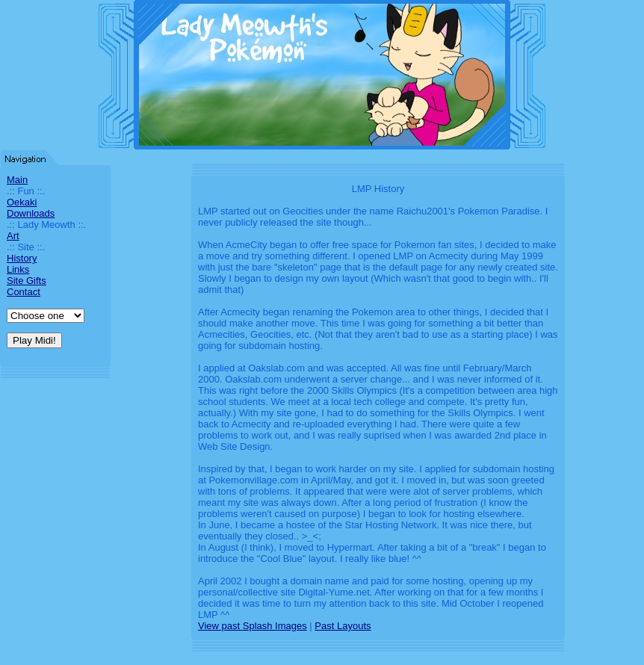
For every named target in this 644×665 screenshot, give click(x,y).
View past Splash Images (253, 626)
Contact (24, 292)
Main (17, 180)
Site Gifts (27, 281)
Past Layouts (343, 626)
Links (18, 269)
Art (13, 236)
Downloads (31, 213)
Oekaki (22, 202)
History (22, 258)
